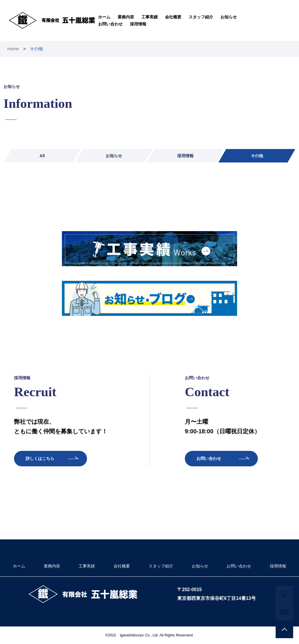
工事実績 (149, 17)
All (42, 156)
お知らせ (229, 17)
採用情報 (138, 24)
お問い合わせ (110, 24)
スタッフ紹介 (201, 17)
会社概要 (173, 17)
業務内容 (126, 17)
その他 (257, 156)
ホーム (104, 17)
